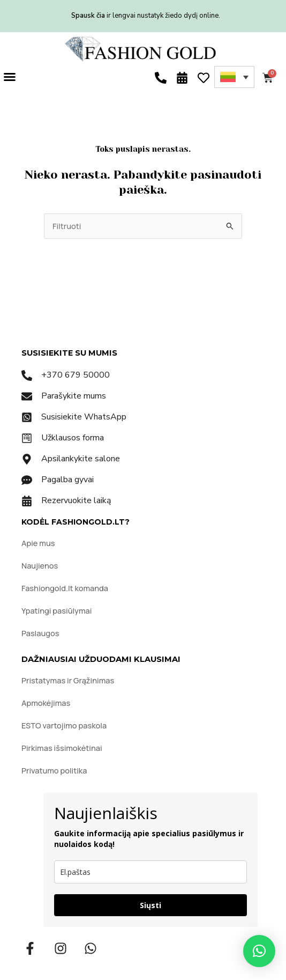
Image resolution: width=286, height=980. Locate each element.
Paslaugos (40, 633)
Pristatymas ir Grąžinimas (68, 680)
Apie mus (38, 543)
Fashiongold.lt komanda (65, 588)
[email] (150, 872)
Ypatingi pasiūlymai (57, 610)
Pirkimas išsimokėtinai (62, 748)
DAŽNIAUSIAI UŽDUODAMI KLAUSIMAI (101, 659)
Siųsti (150, 905)
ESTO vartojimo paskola (64, 725)
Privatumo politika (54, 770)
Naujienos (40, 565)
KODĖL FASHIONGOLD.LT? (76, 522)
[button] (10, 77)
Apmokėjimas (46, 703)
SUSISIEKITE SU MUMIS (69, 353)
